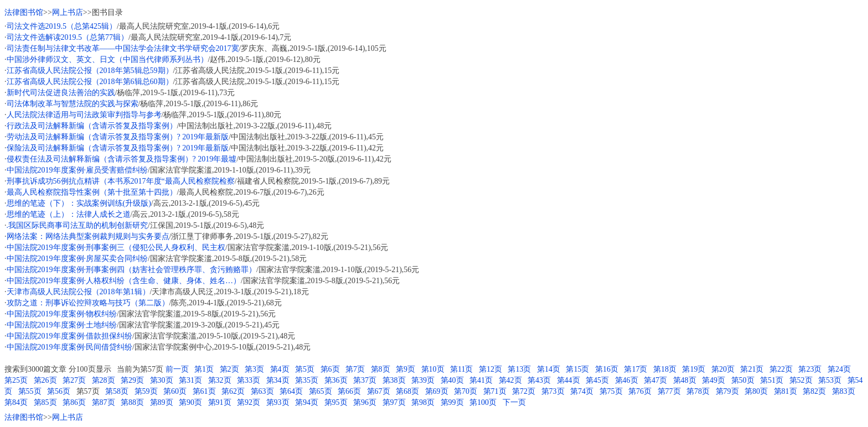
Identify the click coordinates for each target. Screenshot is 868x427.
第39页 (423, 380)
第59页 (146, 391)
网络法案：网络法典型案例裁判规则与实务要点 (88, 236)
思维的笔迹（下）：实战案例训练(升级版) (79, 203)
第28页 (104, 380)
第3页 (254, 369)
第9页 (405, 369)
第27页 (74, 380)
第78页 (698, 391)
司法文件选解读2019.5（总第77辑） (68, 37)
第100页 (483, 402)
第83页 (844, 391)
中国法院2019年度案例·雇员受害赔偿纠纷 (77, 170)
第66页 (349, 391)
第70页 (466, 391)
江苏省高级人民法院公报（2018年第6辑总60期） (90, 82)
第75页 (611, 391)
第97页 (394, 402)
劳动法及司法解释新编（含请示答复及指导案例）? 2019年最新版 (118, 137)
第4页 (280, 369)
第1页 (204, 369)
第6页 (330, 369)
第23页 (810, 369)
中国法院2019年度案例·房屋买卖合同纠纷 (77, 259)
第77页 (669, 391)
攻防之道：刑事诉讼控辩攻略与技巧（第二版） (88, 303)
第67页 (379, 391)
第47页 (655, 380)
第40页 (452, 380)
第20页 (723, 369)
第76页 (640, 391)
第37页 (365, 380)
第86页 (74, 402)
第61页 (204, 391)
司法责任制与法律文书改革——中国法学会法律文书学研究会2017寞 (123, 48)
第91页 (220, 402)
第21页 (752, 369)
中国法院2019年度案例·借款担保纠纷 (70, 336)
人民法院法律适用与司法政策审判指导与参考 (84, 115)
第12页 (490, 369)
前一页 (177, 369)
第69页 (437, 391)
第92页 (249, 402)
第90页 (190, 402)
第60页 (175, 391)
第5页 (305, 369)
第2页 (229, 369)
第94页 (307, 402)
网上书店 (68, 12)
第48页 (685, 380)
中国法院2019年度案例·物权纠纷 (62, 314)
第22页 (781, 369)
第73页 (553, 391)
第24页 (839, 369)
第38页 (394, 380)
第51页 (772, 380)
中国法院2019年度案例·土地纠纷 (62, 325)
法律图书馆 (24, 12)
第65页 (321, 391)
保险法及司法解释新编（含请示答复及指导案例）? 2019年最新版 (118, 148)
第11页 (461, 369)
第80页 (756, 391)
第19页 (694, 369)
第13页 (519, 369)
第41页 (481, 380)
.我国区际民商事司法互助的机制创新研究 (77, 225)
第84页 (16, 402)
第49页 (714, 380)
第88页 (132, 402)
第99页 (452, 402)
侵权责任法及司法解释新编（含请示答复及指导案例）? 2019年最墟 (122, 159)
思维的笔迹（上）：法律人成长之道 (69, 214)
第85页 (45, 402)
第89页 (162, 402)
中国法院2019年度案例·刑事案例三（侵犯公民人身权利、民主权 (116, 248)
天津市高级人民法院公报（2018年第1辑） (78, 292)
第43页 (539, 380)
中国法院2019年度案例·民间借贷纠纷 (70, 347)
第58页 (117, 391)
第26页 (45, 380)
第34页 (278, 380)
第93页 (278, 402)
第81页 (786, 391)
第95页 (336, 402)
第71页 (495, 391)
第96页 (365, 402)
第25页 (16, 380)
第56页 (59, 391)
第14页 (549, 369)
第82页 (814, 391)
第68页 (407, 391)
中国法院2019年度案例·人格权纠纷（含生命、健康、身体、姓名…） (124, 281)
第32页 (220, 380)
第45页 (597, 380)
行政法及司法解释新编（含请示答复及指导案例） (92, 126)
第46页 (627, 380)
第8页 (381, 369)
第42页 (510, 380)
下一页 (514, 402)
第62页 (233, 391)
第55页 (30, 391)
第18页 (665, 369)
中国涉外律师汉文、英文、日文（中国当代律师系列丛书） (107, 59)
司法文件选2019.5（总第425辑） (62, 26)
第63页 (262, 391)
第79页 (727, 391)
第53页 (830, 380)
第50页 (743, 380)
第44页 (569, 380)
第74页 (582, 391)
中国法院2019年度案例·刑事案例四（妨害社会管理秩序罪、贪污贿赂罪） (132, 270)
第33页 (249, 380)
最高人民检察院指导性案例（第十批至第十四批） (92, 192)
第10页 (433, 369)
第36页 (336, 380)
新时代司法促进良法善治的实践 (61, 93)
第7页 (355, 369)
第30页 (162, 380)
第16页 (607, 369)
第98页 (423, 402)
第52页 (801, 380)
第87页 (104, 402)
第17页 (635, 369)
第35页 (307, 380)
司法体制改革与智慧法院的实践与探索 (73, 104)
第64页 (291, 391)
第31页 (190, 380)
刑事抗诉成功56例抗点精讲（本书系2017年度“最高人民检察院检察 (121, 181)
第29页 (132, 380)
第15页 (577, 369)
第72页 (524, 391)
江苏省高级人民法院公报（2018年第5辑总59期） (90, 71)
